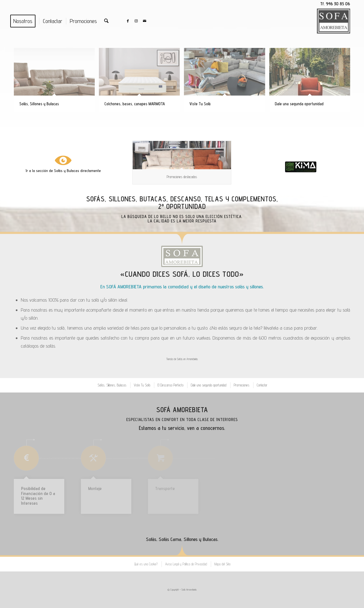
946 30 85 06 (338, 4)
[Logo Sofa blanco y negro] (334, 21)
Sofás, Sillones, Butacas (126, 199)
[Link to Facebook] (128, 21)
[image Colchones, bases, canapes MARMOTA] (141, 82)
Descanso (186, 199)
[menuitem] (25, 21)
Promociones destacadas (182, 177)
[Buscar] (106, 21)
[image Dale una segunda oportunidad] (312, 82)
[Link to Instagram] (136, 21)
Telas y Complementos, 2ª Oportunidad (218, 203)
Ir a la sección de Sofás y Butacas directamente (63, 171)
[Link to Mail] (145, 21)
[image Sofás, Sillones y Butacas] (56, 82)
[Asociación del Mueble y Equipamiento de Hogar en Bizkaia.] (301, 167)
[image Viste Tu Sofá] (226, 82)
